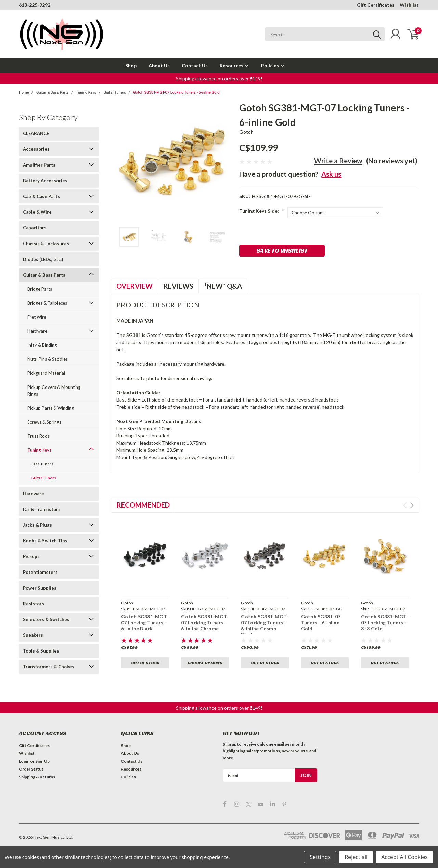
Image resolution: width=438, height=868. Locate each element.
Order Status (31, 769)
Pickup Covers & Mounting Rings (54, 391)
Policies (273, 65)
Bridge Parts (40, 289)
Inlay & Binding (42, 345)
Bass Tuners (42, 464)
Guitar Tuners (114, 93)
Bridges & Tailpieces (47, 303)
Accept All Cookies (404, 857)
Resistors (34, 604)
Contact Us (195, 65)
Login (24, 761)
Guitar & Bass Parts (53, 93)
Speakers (33, 635)
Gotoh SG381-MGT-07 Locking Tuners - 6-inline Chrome (205, 622)
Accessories (36, 149)
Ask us (331, 174)
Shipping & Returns (37, 777)
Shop (131, 65)
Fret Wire (37, 317)
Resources (234, 65)
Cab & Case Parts (41, 196)
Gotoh (246, 132)
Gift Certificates (376, 5)
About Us (159, 65)
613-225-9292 (35, 5)
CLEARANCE (36, 133)
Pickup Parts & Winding (51, 408)
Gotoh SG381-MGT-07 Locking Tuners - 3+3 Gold (385, 622)
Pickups (31, 556)
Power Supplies (40, 588)
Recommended (143, 505)
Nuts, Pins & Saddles (48, 359)
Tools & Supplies (41, 651)
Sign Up (42, 761)
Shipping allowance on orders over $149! (219, 78)
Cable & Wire (37, 212)
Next (412, 505)
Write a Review (338, 161)
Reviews (178, 286)
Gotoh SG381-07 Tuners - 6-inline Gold (321, 622)
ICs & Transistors (42, 509)
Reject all (356, 857)
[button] (219, 78)
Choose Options (205, 663)
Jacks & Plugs (37, 525)
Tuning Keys (86, 93)
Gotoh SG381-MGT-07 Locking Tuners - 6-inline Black (145, 622)
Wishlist (409, 5)
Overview (134, 286)
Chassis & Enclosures (46, 244)
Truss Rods (38, 436)
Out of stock (145, 663)
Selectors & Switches (46, 619)
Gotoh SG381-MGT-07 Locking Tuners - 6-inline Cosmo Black (265, 626)
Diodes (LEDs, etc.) (43, 259)
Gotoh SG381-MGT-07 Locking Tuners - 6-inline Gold (176, 93)
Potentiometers (40, 572)
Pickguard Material (46, 373)
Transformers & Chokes (49, 667)
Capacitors (35, 228)
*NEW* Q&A (223, 286)
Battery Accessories (45, 181)
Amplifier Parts (39, 165)
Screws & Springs (44, 422)
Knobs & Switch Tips (45, 541)
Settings (320, 857)
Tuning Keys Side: (262, 211)
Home (24, 93)
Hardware (37, 331)
